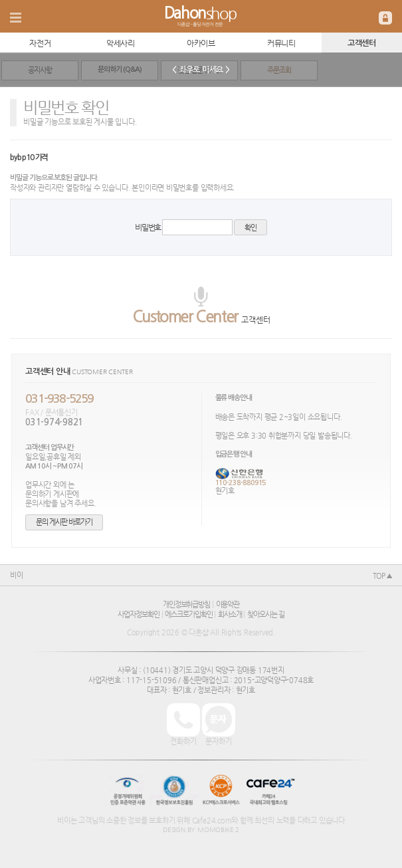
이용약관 (228, 604)
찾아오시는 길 (265, 614)
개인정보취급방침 (186, 604)
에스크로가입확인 (188, 614)
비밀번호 (148, 227)
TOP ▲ (382, 576)
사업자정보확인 (138, 614)
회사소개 (230, 614)
